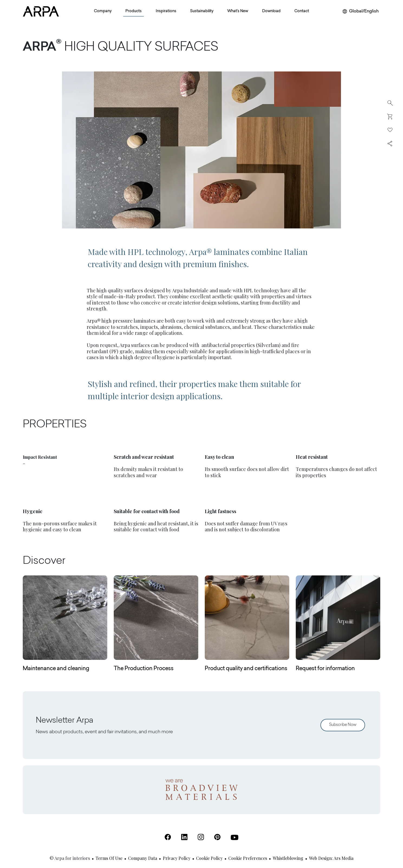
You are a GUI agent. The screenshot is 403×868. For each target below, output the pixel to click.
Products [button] (134, 11)
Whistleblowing (288, 858)
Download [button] (271, 11)
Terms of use (109, 858)
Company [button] (103, 11)
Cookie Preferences (248, 858)
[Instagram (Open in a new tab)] (201, 837)
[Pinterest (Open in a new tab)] (217, 837)
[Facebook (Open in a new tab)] (168, 837)
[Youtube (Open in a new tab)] (235, 837)
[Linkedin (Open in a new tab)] (184, 837)
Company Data (143, 858)
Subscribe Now (343, 725)
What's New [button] (238, 11)
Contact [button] (302, 11)
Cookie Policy (209, 858)
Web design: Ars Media (331, 858)
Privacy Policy (177, 858)
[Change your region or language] (361, 11)
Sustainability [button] (202, 11)
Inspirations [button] (166, 11)
